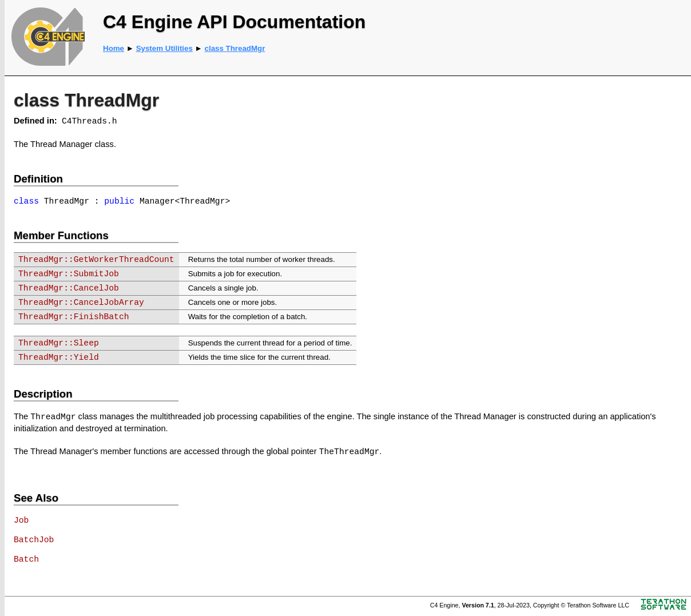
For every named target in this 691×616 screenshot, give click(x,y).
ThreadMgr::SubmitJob (69, 274)
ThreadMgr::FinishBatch (74, 317)
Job (21, 520)
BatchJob (34, 540)
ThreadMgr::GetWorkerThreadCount (96, 260)
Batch (26, 559)
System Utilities (164, 48)
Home (114, 48)
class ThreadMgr (235, 48)
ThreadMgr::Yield (59, 357)
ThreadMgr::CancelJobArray (81, 303)
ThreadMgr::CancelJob (69, 288)
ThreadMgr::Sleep (59, 343)
